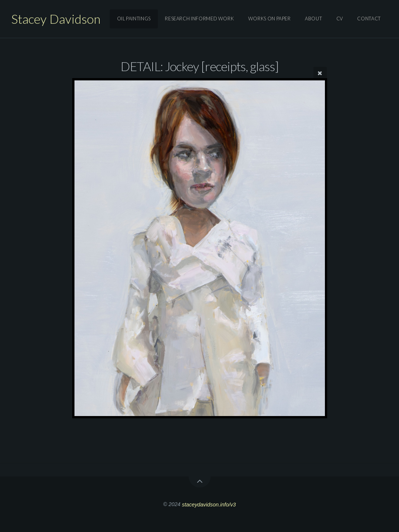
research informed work (199, 19)
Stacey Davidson (56, 19)
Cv (340, 19)
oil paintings (134, 19)
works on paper (270, 19)
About (313, 19)
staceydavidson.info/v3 (209, 504)
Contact (369, 19)
